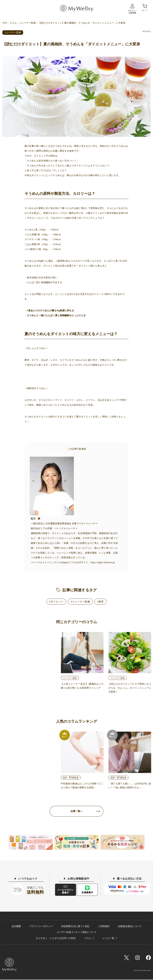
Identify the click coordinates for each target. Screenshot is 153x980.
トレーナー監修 (27, 23)
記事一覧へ (77, 811)
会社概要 (16, 927)
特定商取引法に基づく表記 (75, 927)
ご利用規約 (104, 927)
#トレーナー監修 (80, 602)
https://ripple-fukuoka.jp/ (103, 562)
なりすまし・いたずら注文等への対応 (56, 939)
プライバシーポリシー (41, 927)
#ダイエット (56, 602)
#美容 (101, 602)
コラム (13, 23)
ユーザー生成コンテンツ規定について (77, 933)
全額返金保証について (130, 927)
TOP (5, 23)
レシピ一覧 (108, 939)
